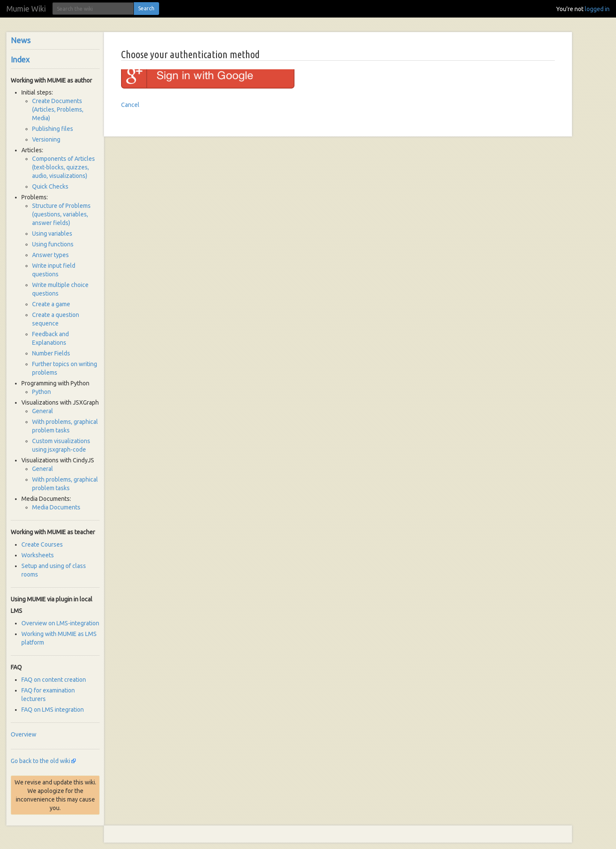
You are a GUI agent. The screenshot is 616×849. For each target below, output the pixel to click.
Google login (138, 75)
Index (20, 59)
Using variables (52, 234)
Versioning (46, 139)
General (43, 411)
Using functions (53, 244)
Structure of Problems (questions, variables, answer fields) (61, 214)
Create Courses (42, 544)
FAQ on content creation (54, 680)
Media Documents (56, 507)
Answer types (50, 255)
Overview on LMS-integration (60, 623)
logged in (597, 9)
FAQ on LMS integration (53, 710)
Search (146, 8)
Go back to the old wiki (40, 761)
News (21, 40)
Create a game (51, 304)
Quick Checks (50, 186)
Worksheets (38, 555)
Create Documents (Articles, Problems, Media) (58, 109)
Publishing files (53, 129)
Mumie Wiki (26, 9)
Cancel (130, 105)
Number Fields (51, 353)
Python (41, 392)
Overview (24, 734)
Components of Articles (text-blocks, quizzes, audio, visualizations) (64, 167)
